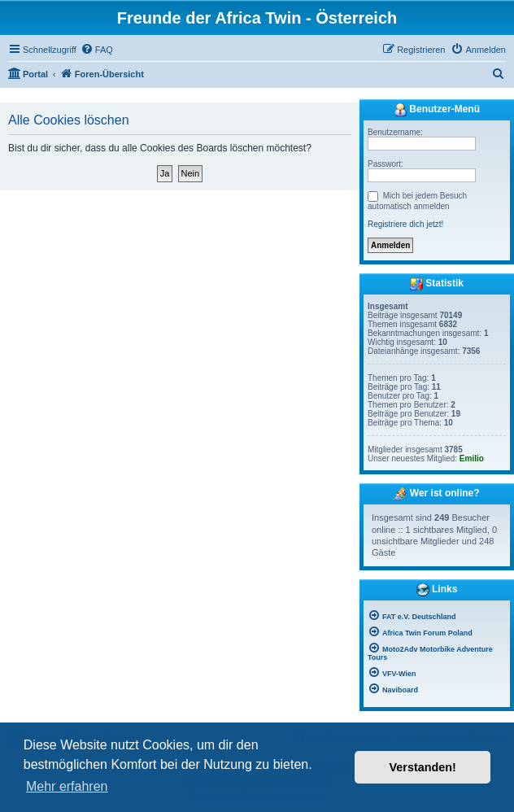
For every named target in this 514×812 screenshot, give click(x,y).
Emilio (472, 458)
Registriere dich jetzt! (405, 224)
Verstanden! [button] (423, 767)
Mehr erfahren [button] (67, 786)
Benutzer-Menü (437, 110)
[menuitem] (97, 50)
